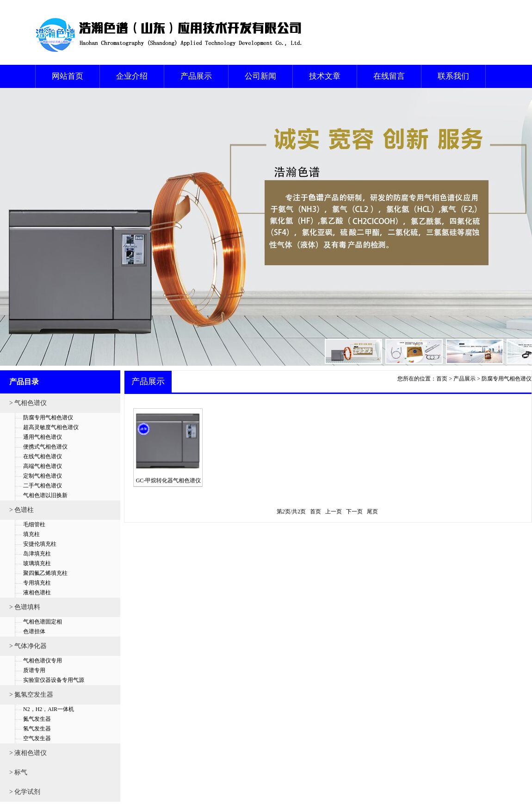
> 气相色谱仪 (28, 403)
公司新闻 (260, 76)
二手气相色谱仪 (43, 486)
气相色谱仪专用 (43, 661)
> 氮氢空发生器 (31, 695)
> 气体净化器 (28, 646)
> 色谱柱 (22, 510)
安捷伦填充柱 (40, 544)
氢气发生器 (37, 729)
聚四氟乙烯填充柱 (45, 573)
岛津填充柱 (37, 554)
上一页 (334, 512)
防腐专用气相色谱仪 (48, 418)
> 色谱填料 (25, 607)
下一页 (354, 512)
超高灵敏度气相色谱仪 (51, 427)
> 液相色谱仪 (28, 753)
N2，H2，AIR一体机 (49, 709)
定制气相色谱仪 (43, 476)
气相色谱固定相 (43, 622)
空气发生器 (37, 738)
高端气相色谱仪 (43, 466)
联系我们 (453, 76)
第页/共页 (291, 512)
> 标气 (18, 772)
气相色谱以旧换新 (45, 495)
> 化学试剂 (25, 792)
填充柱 (31, 534)
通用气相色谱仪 (43, 437)
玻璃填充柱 (37, 563)
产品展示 (196, 76)
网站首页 (68, 76)
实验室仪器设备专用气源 (54, 680)
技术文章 (325, 76)
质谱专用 (34, 670)
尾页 (372, 512)
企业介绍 (132, 76)
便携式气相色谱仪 (45, 447)
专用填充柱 (37, 583)
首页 (442, 379)
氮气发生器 (37, 719)
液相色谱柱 (37, 593)
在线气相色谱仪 (43, 456)
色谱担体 (34, 631)
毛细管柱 (34, 524)
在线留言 (389, 76)
